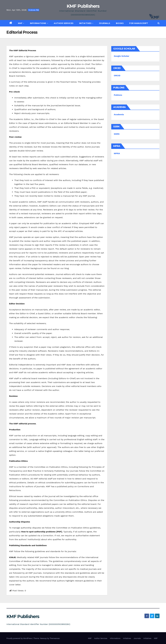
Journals (105, 23)
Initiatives (86, 23)
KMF (21, 23)
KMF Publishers (83, 6)
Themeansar (55, 638)
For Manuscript (139, 23)
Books (120, 23)
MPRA (117, 153)
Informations (39, 23)
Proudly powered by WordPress (20, 638)
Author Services (64, 23)
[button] (159, 23)
